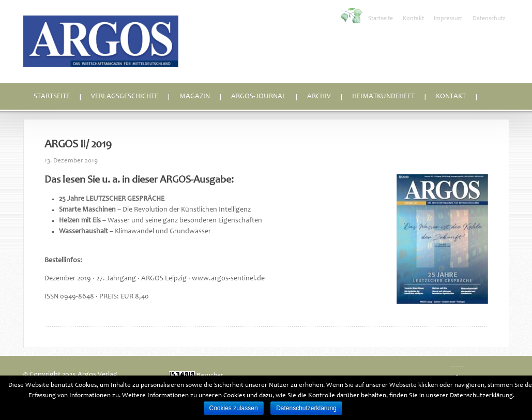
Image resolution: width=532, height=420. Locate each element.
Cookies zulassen (234, 408)
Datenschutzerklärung (306, 408)
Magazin (195, 97)
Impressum (448, 19)
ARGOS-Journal (259, 97)
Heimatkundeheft (383, 97)
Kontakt (413, 19)
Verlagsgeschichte (125, 97)
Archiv (319, 97)
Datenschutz (489, 19)
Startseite (381, 19)
